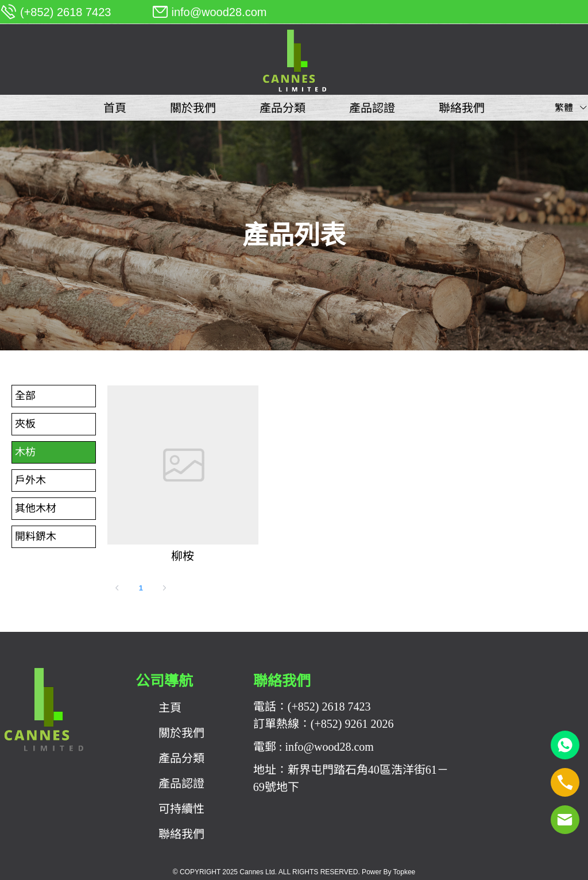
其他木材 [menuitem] (36, 508)
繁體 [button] (571, 108)
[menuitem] (115, 108)
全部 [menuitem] (25, 396)
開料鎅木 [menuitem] (36, 537)
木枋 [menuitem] (25, 452)
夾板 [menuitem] (25, 424)
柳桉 (183, 556)
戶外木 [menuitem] (30, 480)
